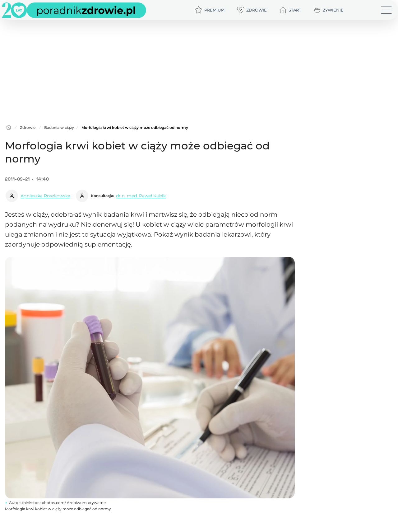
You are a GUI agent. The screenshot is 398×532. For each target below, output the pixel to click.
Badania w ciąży (59, 127)
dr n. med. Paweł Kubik (141, 196)
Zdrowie (28, 127)
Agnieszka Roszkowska (45, 196)
